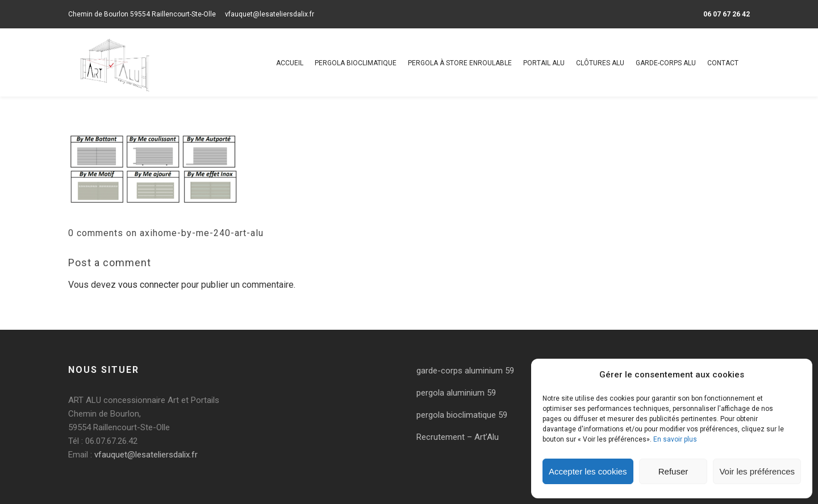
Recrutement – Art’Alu (458, 437)
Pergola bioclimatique (356, 63)
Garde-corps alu (666, 63)
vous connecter (149, 285)
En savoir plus (675, 439)
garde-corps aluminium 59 (465, 371)
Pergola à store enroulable (460, 63)
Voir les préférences (757, 471)
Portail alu (544, 63)
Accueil (290, 63)
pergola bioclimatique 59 (462, 415)
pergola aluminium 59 (456, 393)
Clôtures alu (600, 63)
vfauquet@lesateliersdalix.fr (270, 14)
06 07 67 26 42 (727, 14)
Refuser (673, 471)
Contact (723, 63)
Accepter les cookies (588, 471)
